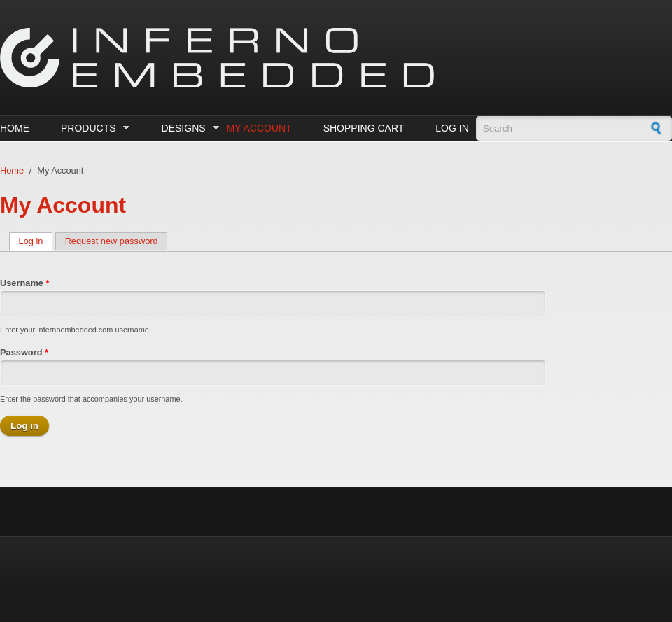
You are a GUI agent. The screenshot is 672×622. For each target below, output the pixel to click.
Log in (452, 128)
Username (24, 283)
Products (92, 128)
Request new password (112, 241)
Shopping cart (364, 128)
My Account (259, 128)
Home (15, 128)
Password (24, 352)
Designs (187, 128)
